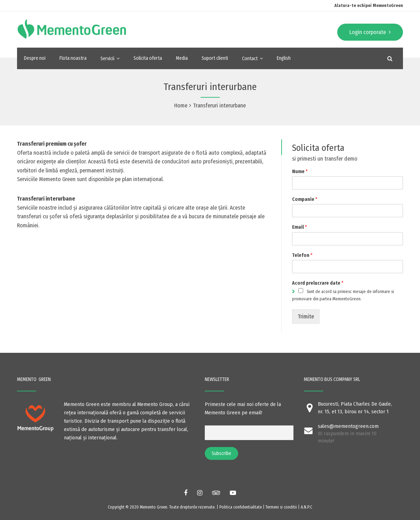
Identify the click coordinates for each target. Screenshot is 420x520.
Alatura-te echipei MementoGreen (369, 6)
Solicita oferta (148, 58)
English (284, 58)
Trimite (306, 316)
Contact (250, 59)
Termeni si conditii (282, 507)
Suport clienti (215, 58)
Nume (300, 172)
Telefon (302, 255)
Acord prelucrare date (318, 283)
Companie (305, 199)
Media (182, 58)
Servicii (107, 59)
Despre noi (35, 58)
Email (300, 227)
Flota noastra (73, 58)
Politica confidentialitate (241, 507)
